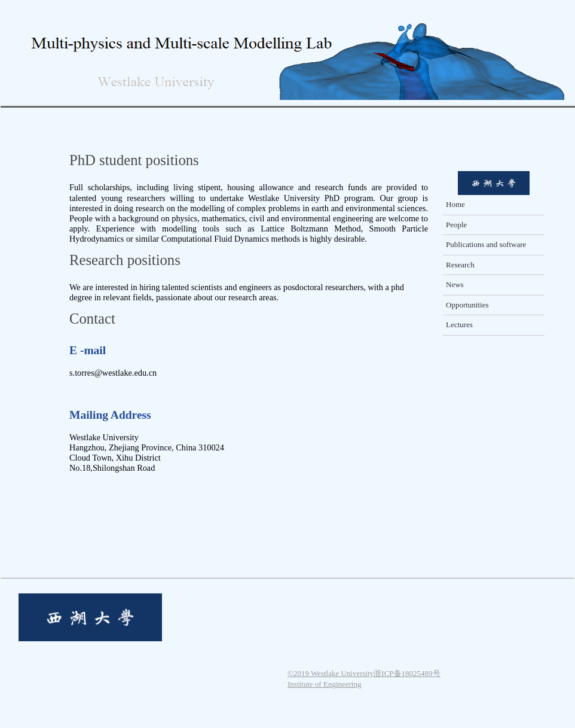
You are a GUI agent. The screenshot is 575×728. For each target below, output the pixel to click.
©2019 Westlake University (331, 673)
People (456, 225)
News (455, 284)
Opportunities (467, 305)
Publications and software (486, 244)
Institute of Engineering (324, 684)
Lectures (459, 325)
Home (455, 204)
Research (460, 265)
